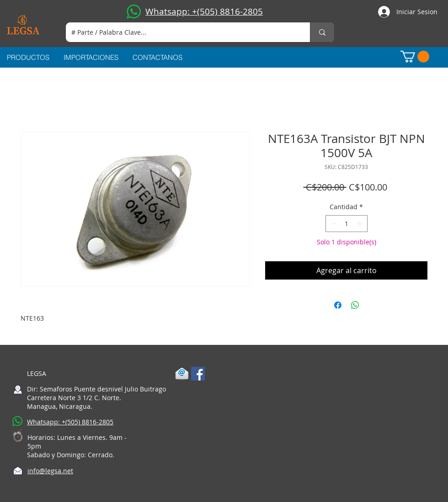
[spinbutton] (347, 224)
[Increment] (360, 224)
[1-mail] (182, 374)
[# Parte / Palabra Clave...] (181, 32)
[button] (415, 57)
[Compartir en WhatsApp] (355, 305)
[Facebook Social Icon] (198, 374)
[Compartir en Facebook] (338, 305)
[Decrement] (333, 224)
